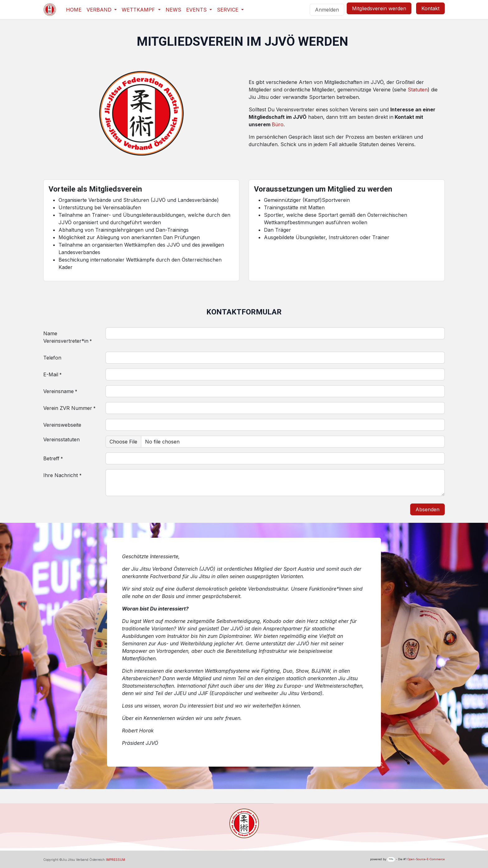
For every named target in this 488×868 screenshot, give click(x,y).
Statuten (418, 90)
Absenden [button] (427, 509)
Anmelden (327, 10)
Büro (278, 124)
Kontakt (430, 8)
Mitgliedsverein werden (379, 8)
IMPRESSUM (115, 860)
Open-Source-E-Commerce (426, 859)
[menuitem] (74, 10)
